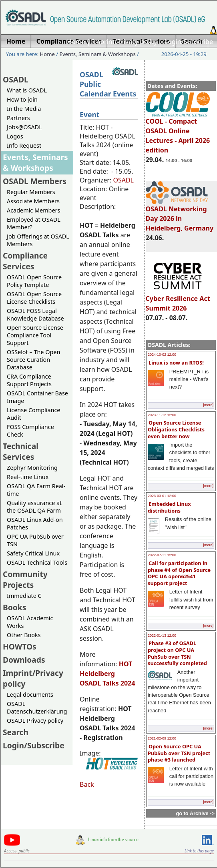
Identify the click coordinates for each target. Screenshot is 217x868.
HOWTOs (20, 646)
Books (14, 607)
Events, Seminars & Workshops (98, 54)
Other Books (24, 635)
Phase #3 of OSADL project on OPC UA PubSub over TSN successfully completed (177, 653)
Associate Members (33, 201)
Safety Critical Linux (33, 553)
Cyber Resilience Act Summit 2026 (178, 300)
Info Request (24, 145)
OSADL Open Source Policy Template (34, 281)
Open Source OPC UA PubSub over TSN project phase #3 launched (179, 753)
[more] (208, 405)
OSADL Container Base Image (37, 397)
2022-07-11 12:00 (162, 555)
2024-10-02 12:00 (162, 355)
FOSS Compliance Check (30, 431)
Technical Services (21, 451)
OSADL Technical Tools (37, 562)
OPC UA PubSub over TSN (35, 540)
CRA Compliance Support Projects (29, 380)
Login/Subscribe (189, 42)
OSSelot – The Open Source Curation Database (33, 360)
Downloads (24, 660)
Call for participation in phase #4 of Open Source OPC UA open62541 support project (179, 573)
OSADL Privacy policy (35, 721)
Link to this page (199, 851)
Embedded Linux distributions (169, 507)
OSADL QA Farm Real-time (36, 490)
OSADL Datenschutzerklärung (37, 708)
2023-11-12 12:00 (162, 415)
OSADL (16, 79)
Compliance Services (25, 261)
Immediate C (24, 596)
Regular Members (31, 192)
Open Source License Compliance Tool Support (35, 335)
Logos (15, 136)
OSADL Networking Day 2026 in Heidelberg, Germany (180, 215)
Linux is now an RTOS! (176, 363)
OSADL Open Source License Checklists (34, 298)
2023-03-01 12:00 (162, 496)
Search (16, 732)
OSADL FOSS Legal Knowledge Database (35, 315)
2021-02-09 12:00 (162, 738)
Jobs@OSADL (24, 127)
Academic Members (33, 210)
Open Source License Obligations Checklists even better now (176, 429)
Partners (18, 118)
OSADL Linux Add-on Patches (35, 523)
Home (76, 42)
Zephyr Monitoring (32, 468)
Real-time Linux (28, 477)
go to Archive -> (195, 813)
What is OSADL (27, 90)
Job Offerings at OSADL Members (38, 240)
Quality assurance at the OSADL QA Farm (34, 507)
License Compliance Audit (33, 414)
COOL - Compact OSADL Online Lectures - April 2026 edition (178, 132)
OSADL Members (35, 181)
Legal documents (30, 695)
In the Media (24, 109)
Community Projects (25, 579)
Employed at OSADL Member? (34, 223)
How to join (22, 99)
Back (87, 784)
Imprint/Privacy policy (125, 42)
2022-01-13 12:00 (162, 635)
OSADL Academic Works (30, 622)
